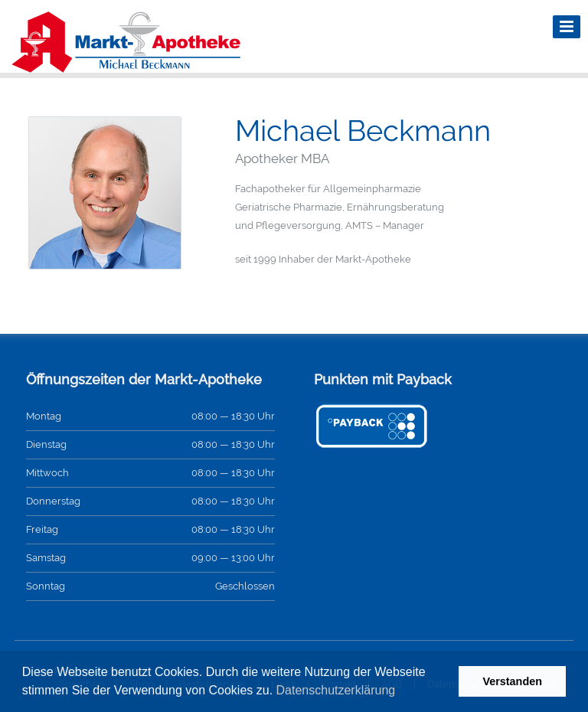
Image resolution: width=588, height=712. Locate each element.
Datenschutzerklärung (336, 690)
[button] (401, 692)
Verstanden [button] (512, 681)
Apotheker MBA (282, 158)
